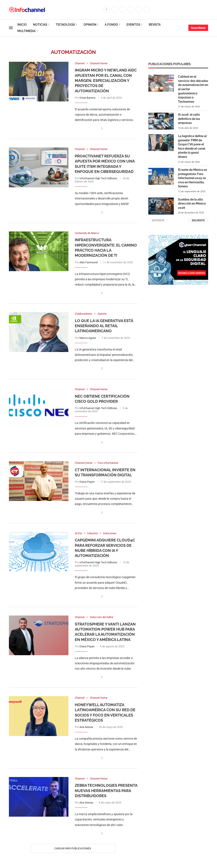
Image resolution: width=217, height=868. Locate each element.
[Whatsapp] (147, 10)
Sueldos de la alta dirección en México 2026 (192, 203)
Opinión (90, 25)
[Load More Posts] (73, 848)
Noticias (40, 25)
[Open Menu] (11, 28)
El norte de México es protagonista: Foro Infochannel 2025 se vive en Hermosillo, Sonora (193, 178)
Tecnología (65, 25)
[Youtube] (139, 10)
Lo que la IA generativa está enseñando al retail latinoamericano (104, 326)
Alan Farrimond (88, 262)
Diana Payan (87, 482)
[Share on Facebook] (102, 128)
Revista (155, 25)
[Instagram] (123, 10)
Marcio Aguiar (88, 338)
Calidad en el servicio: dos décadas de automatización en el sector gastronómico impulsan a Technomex (193, 89)
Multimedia (26, 31)
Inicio (22, 25)
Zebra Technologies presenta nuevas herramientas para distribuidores (106, 791)
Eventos (133, 25)
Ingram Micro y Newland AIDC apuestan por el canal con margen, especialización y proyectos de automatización (106, 80)
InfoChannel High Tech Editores (98, 178)
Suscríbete (198, 28)
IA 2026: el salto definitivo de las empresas (189, 118)
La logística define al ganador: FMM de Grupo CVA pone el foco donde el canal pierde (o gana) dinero (192, 146)
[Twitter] (115, 10)
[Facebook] (107, 10)
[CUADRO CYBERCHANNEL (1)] (178, 237)
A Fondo (111, 25)
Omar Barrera (87, 98)
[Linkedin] (131, 10)
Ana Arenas (86, 727)
